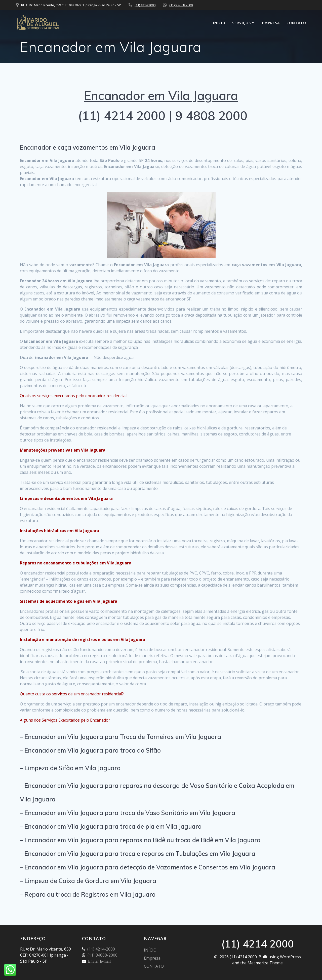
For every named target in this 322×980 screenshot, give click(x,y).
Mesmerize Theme (265, 963)
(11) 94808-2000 (102, 955)
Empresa (271, 23)
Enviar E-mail (98, 961)
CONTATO (296, 23)
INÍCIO (219, 23)
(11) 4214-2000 (100, 949)
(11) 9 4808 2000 (181, 5)
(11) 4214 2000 (145, 5)
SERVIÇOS (242, 23)
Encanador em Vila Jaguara (161, 95)
